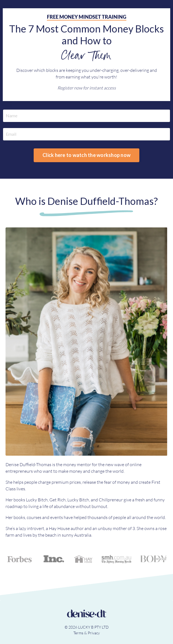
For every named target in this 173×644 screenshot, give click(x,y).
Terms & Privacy (87, 633)
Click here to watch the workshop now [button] (86, 155)
